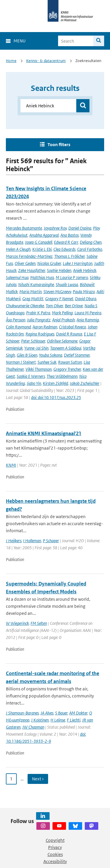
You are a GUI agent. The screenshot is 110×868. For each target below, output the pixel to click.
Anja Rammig (88, 320)
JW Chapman (33, 727)
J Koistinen (40, 720)
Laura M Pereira (88, 313)
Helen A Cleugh (18, 249)
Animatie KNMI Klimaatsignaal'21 (44, 433)
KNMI (11, 465)
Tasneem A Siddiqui (66, 348)
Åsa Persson (16, 320)
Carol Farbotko (90, 249)
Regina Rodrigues (40, 334)
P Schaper (51, 541)
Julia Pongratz (39, 320)
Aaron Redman (45, 327)
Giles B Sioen (27, 355)
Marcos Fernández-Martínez (29, 256)
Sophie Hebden (59, 270)
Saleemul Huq (17, 277)
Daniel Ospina (80, 228)
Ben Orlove (74, 306)
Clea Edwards (64, 249)
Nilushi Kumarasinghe (36, 284)
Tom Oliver (54, 306)
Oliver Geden (25, 263)
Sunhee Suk (47, 362)
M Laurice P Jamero (72, 277)
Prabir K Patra (38, 313)
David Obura (86, 299)
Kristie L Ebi (42, 249)
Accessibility (55, 861)
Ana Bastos (70, 235)
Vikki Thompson (39, 369)
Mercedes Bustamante (24, 228)
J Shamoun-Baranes (22, 713)
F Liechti (74, 720)
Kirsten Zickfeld (55, 383)
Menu (20, 41)
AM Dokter (78, 713)
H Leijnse (58, 720)
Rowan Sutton (70, 362)
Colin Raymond (18, 327)
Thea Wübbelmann (62, 376)
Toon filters (59, 145)
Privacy (55, 847)
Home (11, 61)
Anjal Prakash (64, 320)
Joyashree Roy (55, 228)
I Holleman (32, 541)
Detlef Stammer (77, 355)
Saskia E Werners (31, 376)
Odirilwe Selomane (62, 341)
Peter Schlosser (33, 341)
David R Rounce (69, 334)
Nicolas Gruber (49, 263)
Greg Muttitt (33, 299)
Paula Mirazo (84, 292)
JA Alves (47, 713)
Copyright (55, 840)
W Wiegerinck (17, 623)
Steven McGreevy (57, 292)
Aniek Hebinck (85, 270)
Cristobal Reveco (72, 327)
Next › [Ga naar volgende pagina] (38, 779)
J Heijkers (14, 541)
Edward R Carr (66, 242)
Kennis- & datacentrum (46, 61)
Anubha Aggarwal (44, 235)
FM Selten (39, 623)
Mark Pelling (62, 313)
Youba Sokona (51, 355)
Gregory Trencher (67, 369)
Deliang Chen (91, 242)
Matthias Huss (42, 277)
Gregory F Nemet (59, 299)
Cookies (55, 854)
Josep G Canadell (39, 242)
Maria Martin (31, 292)
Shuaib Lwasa (67, 284)
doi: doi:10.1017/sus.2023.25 (56, 397)
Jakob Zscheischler (85, 383)
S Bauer (61, 713)
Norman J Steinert (21, 362)
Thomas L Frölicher (70, 256)
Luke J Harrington (78, 263)
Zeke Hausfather (32, 270)
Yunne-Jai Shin (36, 348)
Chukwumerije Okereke (25, 306)
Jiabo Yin (34, 383)
